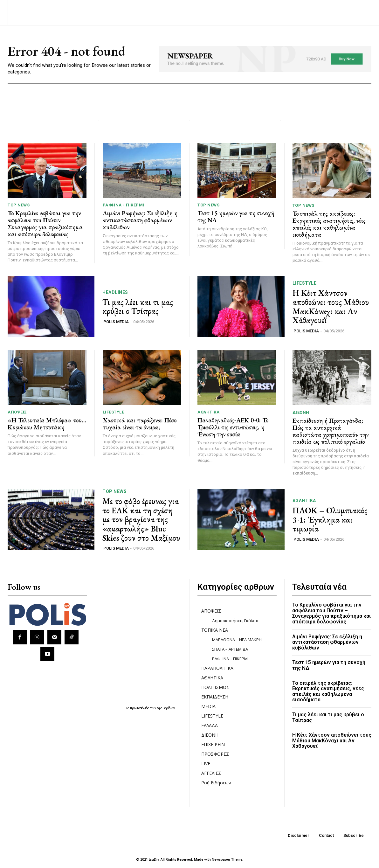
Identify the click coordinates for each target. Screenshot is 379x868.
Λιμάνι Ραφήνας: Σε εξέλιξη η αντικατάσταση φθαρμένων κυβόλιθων (140, 220)
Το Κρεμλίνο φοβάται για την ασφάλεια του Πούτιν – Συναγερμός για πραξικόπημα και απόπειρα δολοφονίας (45, 224)
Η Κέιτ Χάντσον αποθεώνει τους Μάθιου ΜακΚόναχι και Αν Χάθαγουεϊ (331, 307)
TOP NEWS (19, 205)
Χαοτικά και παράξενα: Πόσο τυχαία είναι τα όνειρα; (140, 424)
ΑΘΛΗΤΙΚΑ (208, 412)
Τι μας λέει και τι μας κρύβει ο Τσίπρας (138, 307)
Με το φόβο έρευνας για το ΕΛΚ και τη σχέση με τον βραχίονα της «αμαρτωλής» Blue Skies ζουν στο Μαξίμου (141, 520)
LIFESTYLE (305, 283)
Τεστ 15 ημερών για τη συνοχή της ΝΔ (236, 217)
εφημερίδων (166, 708)
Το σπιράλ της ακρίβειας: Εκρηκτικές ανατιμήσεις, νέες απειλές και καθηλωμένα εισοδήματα (329, 224)
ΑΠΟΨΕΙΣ (17, 412)
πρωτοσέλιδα (140, 708)
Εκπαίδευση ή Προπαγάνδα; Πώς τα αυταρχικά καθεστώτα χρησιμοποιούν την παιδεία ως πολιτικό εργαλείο (331, 431)
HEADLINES (115, 292)
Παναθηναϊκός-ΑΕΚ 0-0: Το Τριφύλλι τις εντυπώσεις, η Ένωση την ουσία (233, 427)
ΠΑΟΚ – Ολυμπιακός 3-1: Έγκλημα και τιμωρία (330, 520)
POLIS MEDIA (116, 322)
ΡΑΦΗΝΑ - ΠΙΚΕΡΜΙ (124, 205)
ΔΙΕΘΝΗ (301, 412)
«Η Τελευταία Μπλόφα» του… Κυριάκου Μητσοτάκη (47, 424)
